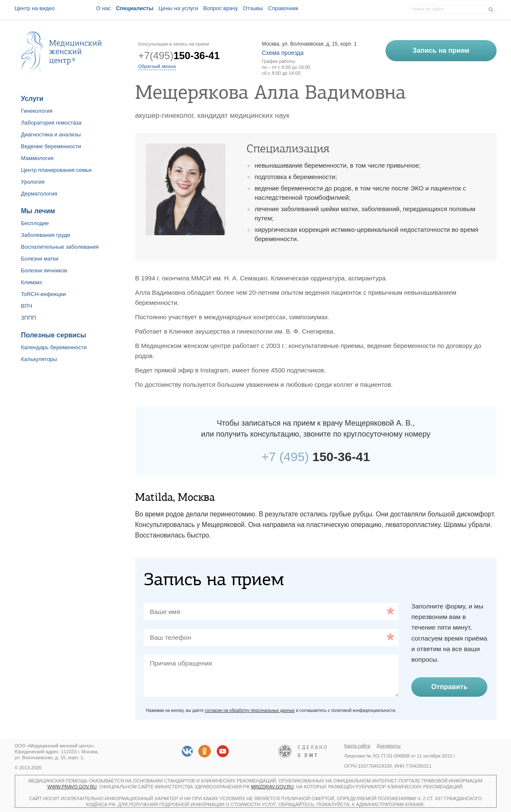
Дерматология (39, 194)
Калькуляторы (39, 359)
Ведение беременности (51, 146)
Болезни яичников (44, 270)
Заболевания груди (46, 235)
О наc (104, 8)
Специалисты (135, 8)
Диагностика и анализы (51, 134)
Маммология (37, 158)
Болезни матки (40, 259)
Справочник (283, 8)
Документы (389, 746)
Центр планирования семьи (56, 170)
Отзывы (253, 8)
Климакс (32, 282)
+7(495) (179, 56)
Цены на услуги (178, 8)
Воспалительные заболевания (60, 247)
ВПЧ (27, 306)
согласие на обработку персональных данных (250, 710)
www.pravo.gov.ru (72, 787)
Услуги (32, 99)
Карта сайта (357, 746)
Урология (33, 182)
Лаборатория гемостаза (51, 123)
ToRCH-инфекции (44, 294)
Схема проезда (283, 53)
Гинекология (37, 111)
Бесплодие (35, 223)
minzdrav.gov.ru (272, 787)
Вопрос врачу (221, 8)
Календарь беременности (54, 347)
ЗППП (29, 318)
